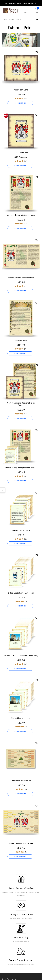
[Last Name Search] (21, 20)
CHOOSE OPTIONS (20, 103)
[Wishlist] (37, 52)
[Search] (37, 20)
